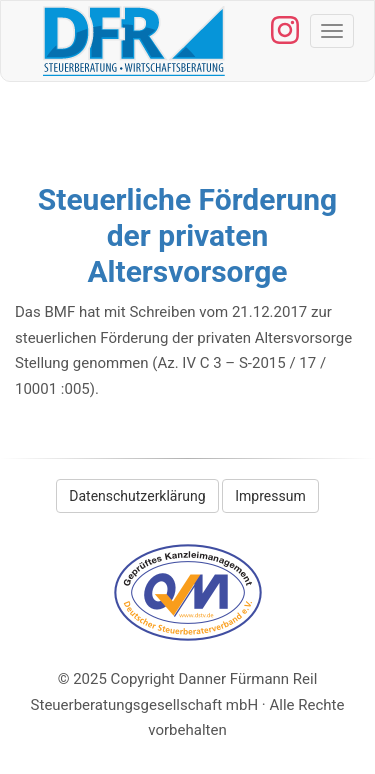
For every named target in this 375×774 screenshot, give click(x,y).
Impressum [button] (270, 496)
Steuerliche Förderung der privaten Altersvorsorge (187, 235)
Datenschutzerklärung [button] (137, 496)
